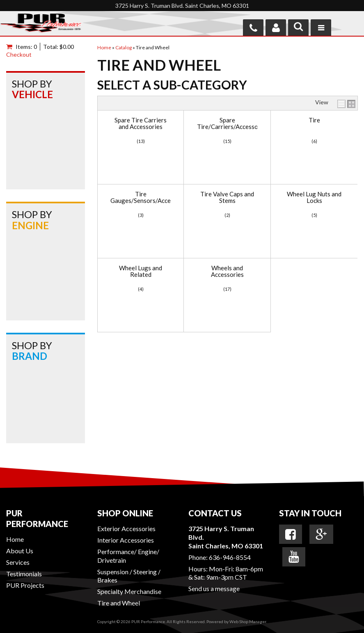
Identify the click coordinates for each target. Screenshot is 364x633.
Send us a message (214, 588)
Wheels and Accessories (227, 271)
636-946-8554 (230, 557)
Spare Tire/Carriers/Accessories (227, 123)
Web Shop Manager (248, 621)
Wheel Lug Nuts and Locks (314, 197)
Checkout (19, 54)
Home (15, 539)
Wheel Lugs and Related (141, 271)
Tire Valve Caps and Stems (227, 197)
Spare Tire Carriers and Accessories (141, 123)
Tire (314, 120)
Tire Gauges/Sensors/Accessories (141, 197)
